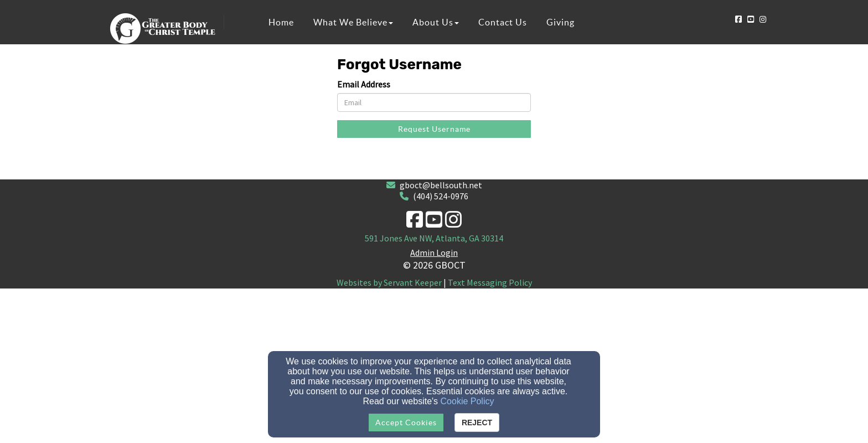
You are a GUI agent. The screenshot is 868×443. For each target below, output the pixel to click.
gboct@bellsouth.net (441, 185)
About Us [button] (436, 22)
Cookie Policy (467, 401)
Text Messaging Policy (490, 282)
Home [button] (281, 22)
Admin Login (434, 253)
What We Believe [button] (353, 22)
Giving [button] (560, 22)
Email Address (364, 84)
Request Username (434, 129)
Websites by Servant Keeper (389, 282)
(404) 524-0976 (441, 196)
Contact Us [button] (503, 22)
